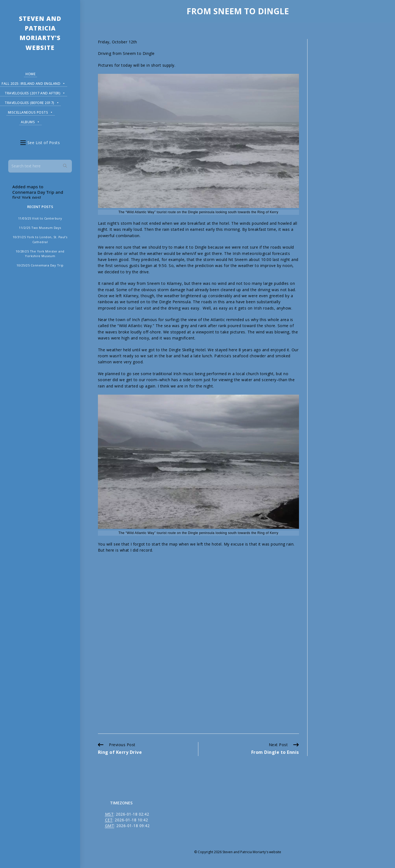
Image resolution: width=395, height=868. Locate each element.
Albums (30, 121)
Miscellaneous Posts (31, 112)
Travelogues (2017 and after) (35, 92)
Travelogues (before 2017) (32, 102)
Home (30, 74)
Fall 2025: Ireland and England (34, 83)
